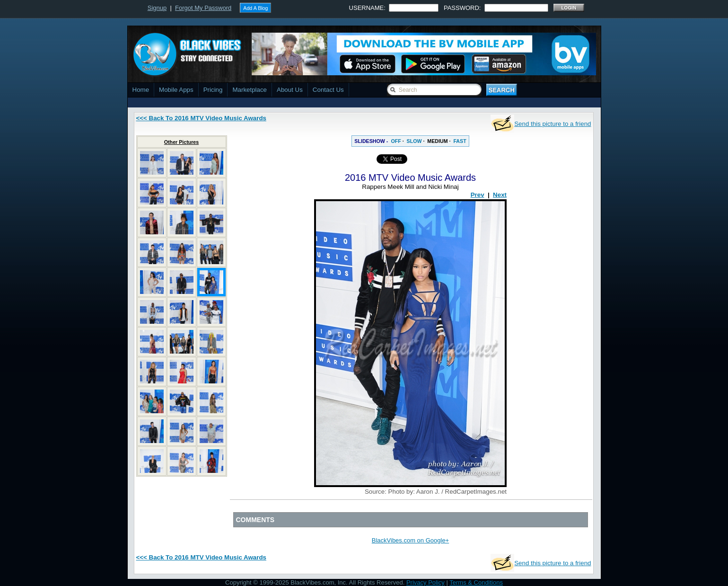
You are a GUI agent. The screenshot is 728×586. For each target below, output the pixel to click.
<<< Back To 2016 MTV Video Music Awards (201, 118)
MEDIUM (437, 141)
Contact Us (328, 90)
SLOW (414, 141)
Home (141, 90)
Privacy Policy (425, 582)
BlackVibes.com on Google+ (410, 540)
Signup (157, 8)
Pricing (213, 90)
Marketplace (250, 90)
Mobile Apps (176, 90)
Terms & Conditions (476, 582)
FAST (460, 141)
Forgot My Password (203, 8)
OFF (396, 141)
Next (500, 195)
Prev (478, 195)
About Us (290, 90)
